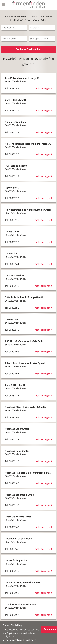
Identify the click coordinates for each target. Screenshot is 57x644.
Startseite (11, 17)
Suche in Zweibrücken (28, 49)
